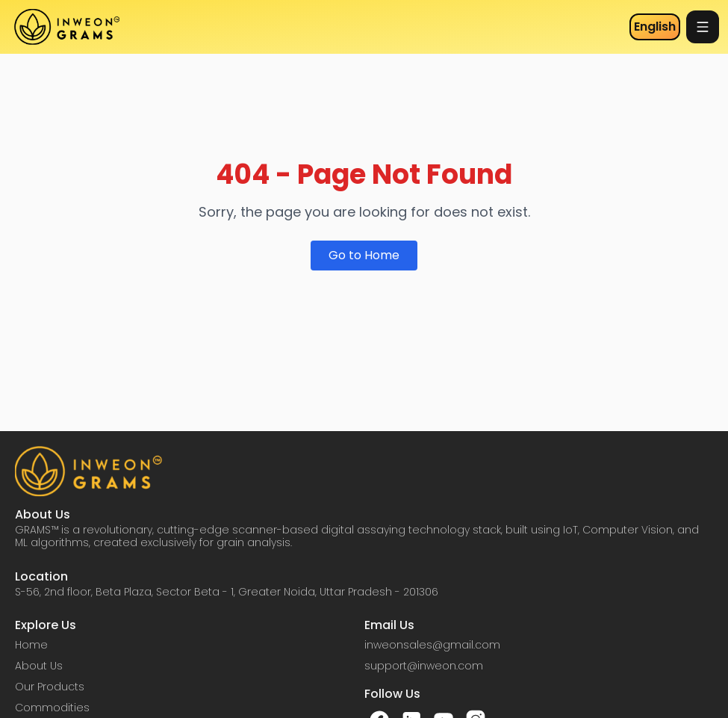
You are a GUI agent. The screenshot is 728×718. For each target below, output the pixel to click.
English (655, 27)
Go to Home (364, 255)
